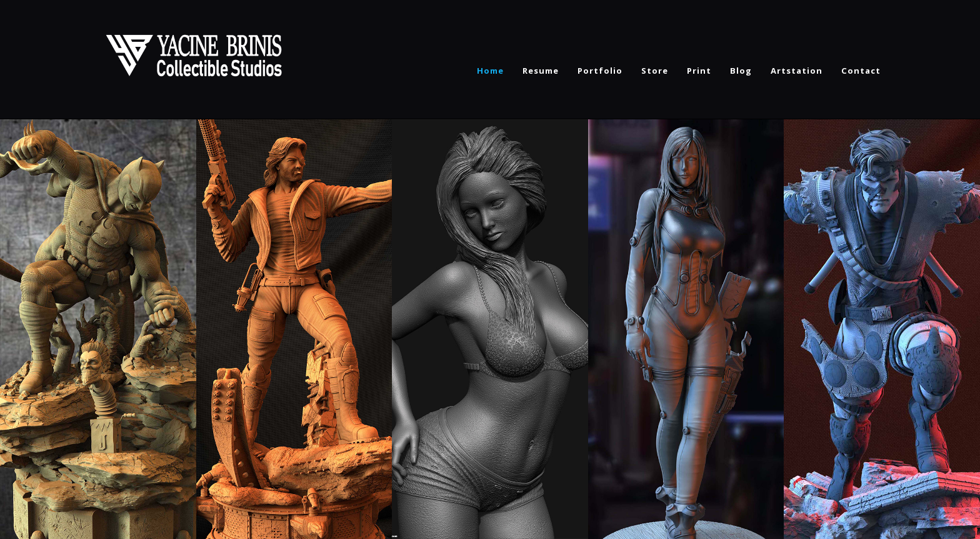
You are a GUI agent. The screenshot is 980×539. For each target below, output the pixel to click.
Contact (861, 71)
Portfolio (600, 71)
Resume (541, 71)
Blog (741, 71)
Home (490, 71)
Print (699, 71)
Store (655, 71)
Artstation (797, 71)
